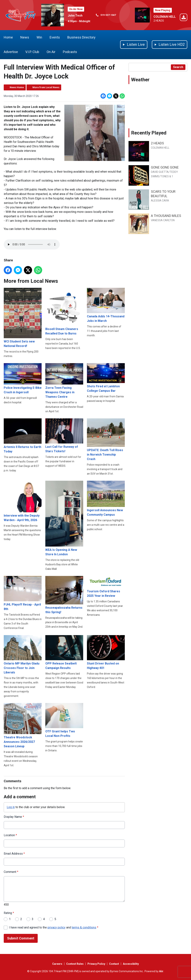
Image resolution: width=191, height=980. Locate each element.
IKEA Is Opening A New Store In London (64, 518)
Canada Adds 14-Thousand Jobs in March (106, 305)
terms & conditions (84, 927)
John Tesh (75, 16)
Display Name (14, 817)
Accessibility (131, 964)
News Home (17, 87)
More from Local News (46, 87)
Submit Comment (21, 938)
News (25, 37)
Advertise (11, 52)
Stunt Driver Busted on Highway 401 (106, 652)
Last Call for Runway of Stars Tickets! (64, 436)
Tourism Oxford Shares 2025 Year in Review (106, 587)
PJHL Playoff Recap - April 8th (23, 593)
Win (39, 37)
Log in (11, 807)
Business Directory (81, 37)
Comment (11, 872)
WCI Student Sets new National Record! (23, 318)
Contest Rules (75, 964)
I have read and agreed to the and (54, 927)
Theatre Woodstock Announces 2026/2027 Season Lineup (23, 725)
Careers (57, 964)
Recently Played (149, 133)
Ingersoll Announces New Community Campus (106, 498)
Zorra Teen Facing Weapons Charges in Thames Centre (64, 381)
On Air (51, 52)
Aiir (161, 971)
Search (178, 67)
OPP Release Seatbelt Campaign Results (64, 652)
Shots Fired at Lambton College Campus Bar (106, 378)
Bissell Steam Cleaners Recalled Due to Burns (64, 311)
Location (10, 835)
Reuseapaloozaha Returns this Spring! (64, 595)
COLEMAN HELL (165, 17)
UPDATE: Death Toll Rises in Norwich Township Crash (106, 440)
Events (55, 37)
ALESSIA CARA (160, 201)
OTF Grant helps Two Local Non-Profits (64, 720)
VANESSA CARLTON (163, 220)
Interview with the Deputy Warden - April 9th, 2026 (23, 501)
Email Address (14, 853)
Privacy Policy (96, 964)
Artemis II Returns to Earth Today (23, 436)
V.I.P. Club (32, 52)
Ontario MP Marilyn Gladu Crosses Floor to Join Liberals (23, 654)
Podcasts (70, 52)
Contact (114, 964)
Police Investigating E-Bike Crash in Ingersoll (23, 379)
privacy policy (57, 927)
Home (8, 37)
